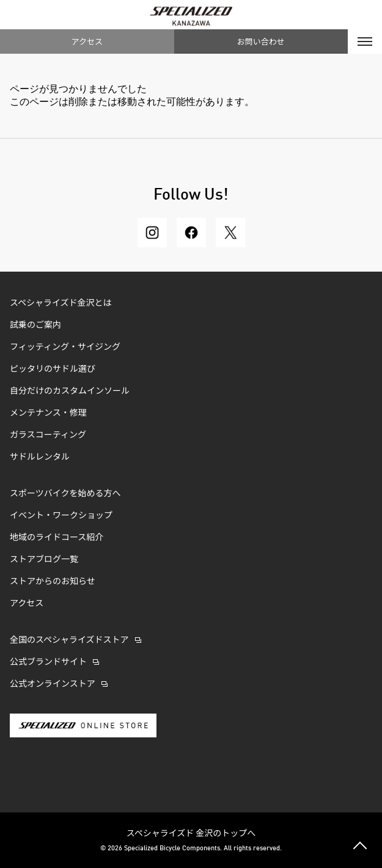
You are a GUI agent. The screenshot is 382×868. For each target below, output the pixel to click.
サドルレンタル (40, 457)
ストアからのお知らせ (53, 582)
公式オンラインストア (53, 684)
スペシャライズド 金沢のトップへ (191, 833)
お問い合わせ (261, 41)
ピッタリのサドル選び (53, 369)
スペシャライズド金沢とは (61, 303)
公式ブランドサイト (48, 662)
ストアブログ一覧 (44, 560)
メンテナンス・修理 (48, 413)
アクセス (87, 41)
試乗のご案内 (35, 325)
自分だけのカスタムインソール (70, 391)
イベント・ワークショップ (61, 516)
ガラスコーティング (48, 435)
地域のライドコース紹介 (57, 538)
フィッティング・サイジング (65, 347)
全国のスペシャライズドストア (69, 640)
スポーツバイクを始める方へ (65, 494)
